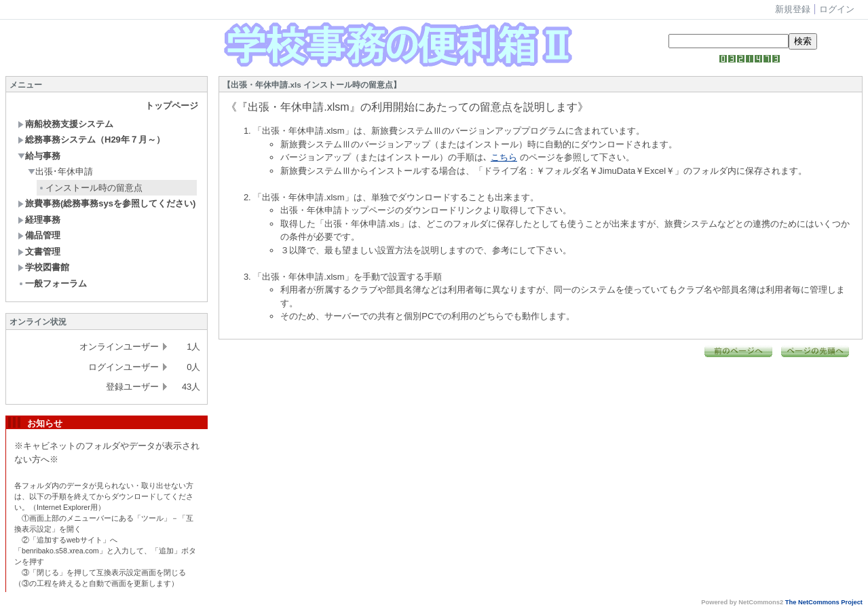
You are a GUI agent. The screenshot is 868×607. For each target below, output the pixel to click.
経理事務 (39, 220)
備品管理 (39, 235)
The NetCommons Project (824, 602)
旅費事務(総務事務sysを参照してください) (107, 203)
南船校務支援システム (65, 124)
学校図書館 (43, 267)
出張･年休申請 (60, 171)
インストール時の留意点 (90, 188)
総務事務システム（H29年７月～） (91, 140)
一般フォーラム (52, 283)
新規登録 (793, 9)
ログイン (837, 9)
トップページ (172, 106)
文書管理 (39, 252)
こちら (504, 157)
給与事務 (39, 156)
